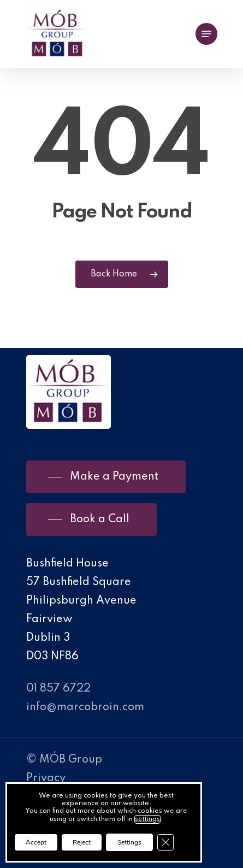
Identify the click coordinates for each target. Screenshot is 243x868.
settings (147, 819)
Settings (129, 842)
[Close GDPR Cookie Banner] (165, 842)
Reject (82, 842)
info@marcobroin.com (85, 707)
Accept (36, 842)
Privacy (46, 778)
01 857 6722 (58, 689)
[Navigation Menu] (206, 34)
